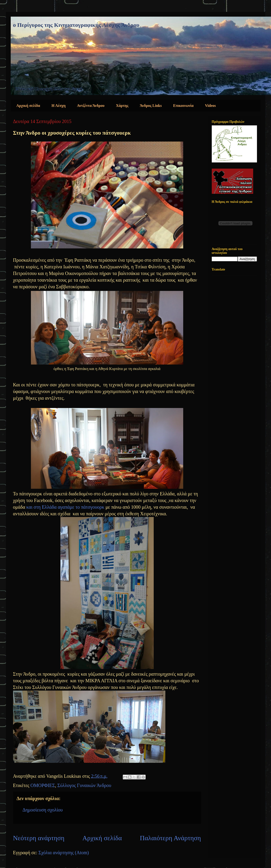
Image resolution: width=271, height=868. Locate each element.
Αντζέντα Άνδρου (91, 106)
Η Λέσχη (59, 106)
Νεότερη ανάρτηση (39, 838)
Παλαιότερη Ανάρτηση (170, 838)
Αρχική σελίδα (28, 106)
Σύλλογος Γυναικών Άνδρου (84, 785)
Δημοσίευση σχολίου (43, 810)
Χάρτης (122, 106)
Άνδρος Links (151, 106)
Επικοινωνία (183, 106)
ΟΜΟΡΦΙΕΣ (43, 785)
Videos (210, 106)
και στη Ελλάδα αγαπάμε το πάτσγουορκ (65, 507)
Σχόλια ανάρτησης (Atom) (64, 853)
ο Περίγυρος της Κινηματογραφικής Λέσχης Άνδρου (76, 25)
